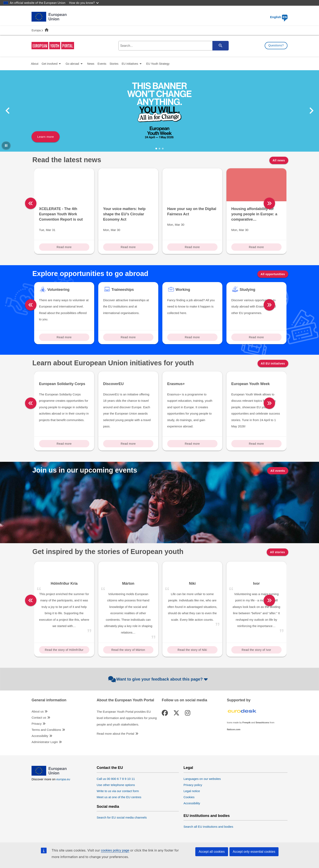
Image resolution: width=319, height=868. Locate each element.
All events (278, 489)
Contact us (39, 736)
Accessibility (40, 754)
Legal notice (192, 809)
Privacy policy (193, 803)
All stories (277, 570)
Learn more (46, 137)
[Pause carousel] (6, 146)
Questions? (276, 45)
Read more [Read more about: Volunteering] (64, 337)
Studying (247, 290)
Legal (188, 786)
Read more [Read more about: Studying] (256, 337)
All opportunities (273, 274)
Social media (108, 825)
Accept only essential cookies (254, 852)
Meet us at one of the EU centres (119, 815)
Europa (36, 30)
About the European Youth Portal (125, 719)
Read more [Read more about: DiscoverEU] (128, 462)
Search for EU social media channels (122, 836)
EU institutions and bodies (207, 834)
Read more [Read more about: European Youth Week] (256, 462)
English (279, 17)
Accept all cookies (212, 852)
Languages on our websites (202, 797)
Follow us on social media (184, 719)
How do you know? (84, 3)
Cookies (189, 815)
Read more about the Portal (115, 752)
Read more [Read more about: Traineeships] (128, 337)
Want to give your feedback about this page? (159, 698)
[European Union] (49, 793)
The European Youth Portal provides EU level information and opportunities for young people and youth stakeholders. (127, 736)
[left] (31, 203)
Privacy (37, 742)
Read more (64, 247)
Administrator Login (45, 760)
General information (49, 719)
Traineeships (123, 290)
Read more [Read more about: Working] (192, 337)
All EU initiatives (273, 363)
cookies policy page (115, 850)
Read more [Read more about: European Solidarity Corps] (64, 462)
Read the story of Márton (128, 668)
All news (279, 160)
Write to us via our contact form (118, 809)
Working (183, 290)
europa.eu (63, 797)
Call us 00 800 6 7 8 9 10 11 (116, 797)
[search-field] (173, 46)
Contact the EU (110, 786)
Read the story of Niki (192, 668)
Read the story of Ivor (256, 668)
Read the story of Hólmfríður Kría (64, 669)
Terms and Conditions (46, 748)
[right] (290, 203)
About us (38, 730)
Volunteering (58, 290)
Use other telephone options (116, 803)
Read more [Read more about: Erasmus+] (192, 462)
